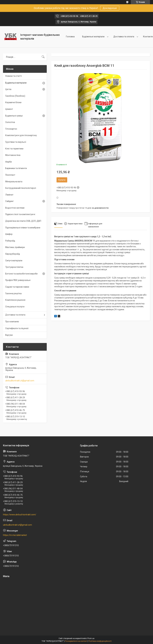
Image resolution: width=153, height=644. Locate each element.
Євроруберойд (13, 254)
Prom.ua (91, 638)
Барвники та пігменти (16, 168)
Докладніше (110, 8)
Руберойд (10, 241)
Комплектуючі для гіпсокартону (21, 135)
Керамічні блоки (13, 102)
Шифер (9, 234)
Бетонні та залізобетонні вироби (21, 274)
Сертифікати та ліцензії (17, 328)
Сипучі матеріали (14, 261)
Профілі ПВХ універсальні (18, 280)
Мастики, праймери (15, 247)
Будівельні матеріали (93, 37)
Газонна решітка (13, 293)
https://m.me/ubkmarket (15, 535)
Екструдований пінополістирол (21, 188)
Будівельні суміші (14, 116)
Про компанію (12, 322)
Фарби (9, 162)
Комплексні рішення (15, 300)
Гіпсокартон (11, 129)
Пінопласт (10, 175)
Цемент (9, 109)
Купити (62, 180)
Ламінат (9, 195)
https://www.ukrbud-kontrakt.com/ (20, 515)
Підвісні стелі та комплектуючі (20, 214)
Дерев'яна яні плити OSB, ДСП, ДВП (23, 221)
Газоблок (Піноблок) (15, 96)
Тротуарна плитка (14, 267)
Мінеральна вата (14, 182)
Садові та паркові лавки (17, 287)
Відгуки (9, 335)
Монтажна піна (13, 155)
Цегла (8, 89)
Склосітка (10, 122)
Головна (70, 37)
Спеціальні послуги (15, 307)
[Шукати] (43, 57)
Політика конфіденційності (100, 641)
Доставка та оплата (124, 37)
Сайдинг (9, 201)
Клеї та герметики (14, 149)
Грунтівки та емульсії (16, 142)
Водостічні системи (15, 208)
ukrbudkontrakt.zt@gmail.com (20, 381)
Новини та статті (13, 76)
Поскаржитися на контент (76, 641)
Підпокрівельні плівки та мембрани (23, 228)
